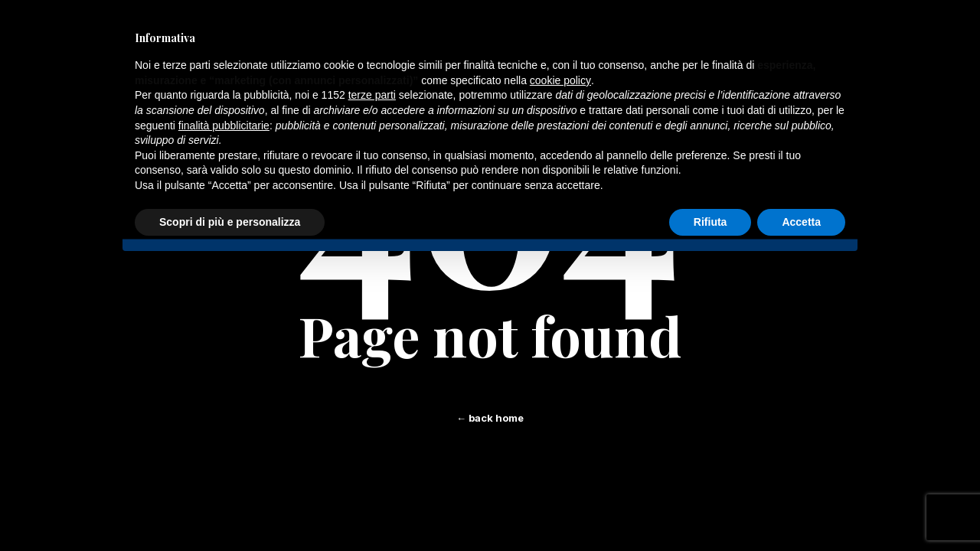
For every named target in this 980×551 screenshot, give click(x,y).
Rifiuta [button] (710, 222)
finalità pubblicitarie (224, 126)
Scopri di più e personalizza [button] (230, 222)
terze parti (372, 95)
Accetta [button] (801, 222)
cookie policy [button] (560, 80)
